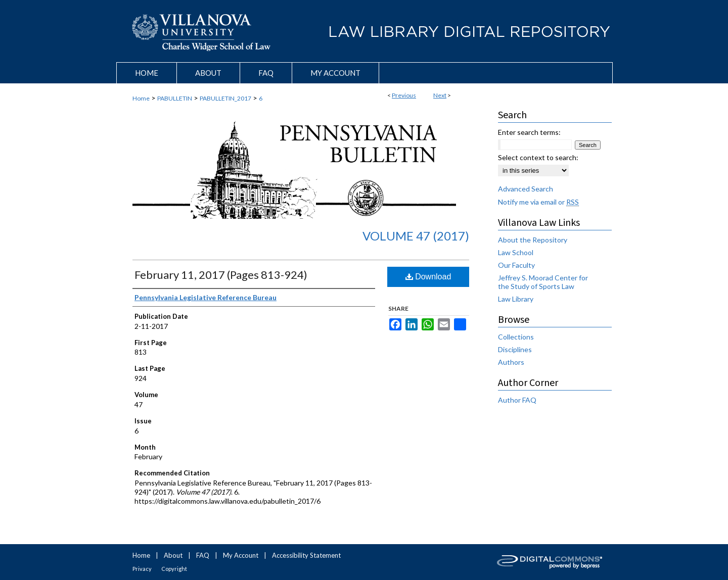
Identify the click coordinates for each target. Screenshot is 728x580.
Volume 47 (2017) (416, 236)
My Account (241, 555)
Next (440, 95)
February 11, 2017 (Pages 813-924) (221, 275)
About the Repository (533, 240)
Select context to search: (538, 157)
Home (141, 98)
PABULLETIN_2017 (225, 98)
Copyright (174, 569)
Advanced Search (526, 189)
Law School (516, 252)
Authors (511, 362)
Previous (404, 95)
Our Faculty (516, 265)
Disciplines (515, 349)
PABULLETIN (175, 98)
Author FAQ (517, 400)
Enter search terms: (529, 132)
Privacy (142, 569)
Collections (516, 337)
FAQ (203, 555)
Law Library (516, 299)
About (173, 555)
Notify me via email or (538, 202)
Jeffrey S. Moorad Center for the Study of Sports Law (543, 282)
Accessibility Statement (306, 555)
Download (428, 277)
